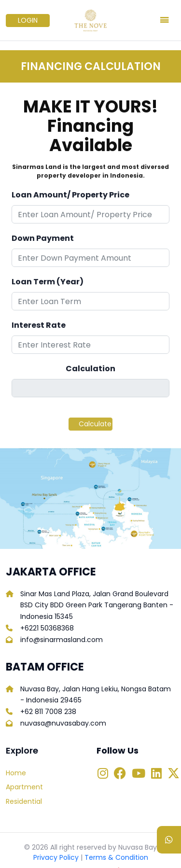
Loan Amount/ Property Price (70, 197)
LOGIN (28, 20)
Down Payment (43, 241)
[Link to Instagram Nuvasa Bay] (103, 775)
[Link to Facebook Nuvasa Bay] (120, 775)
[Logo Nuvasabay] (90, 21)
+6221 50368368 (47, 628)
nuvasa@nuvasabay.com (63, 723)
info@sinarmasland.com (62, 640)
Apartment (24, 787)
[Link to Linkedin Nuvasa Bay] (156, 775)
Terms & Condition (116, 857)
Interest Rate (39, 328)
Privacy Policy (56, 857)
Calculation (90, 371)
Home (16, 773)
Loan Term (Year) (48, 284)
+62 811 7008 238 (48, 712)
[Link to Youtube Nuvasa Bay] (139, 775)
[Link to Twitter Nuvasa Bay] (174, 775)
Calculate (95, 426)
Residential (24, 801)
